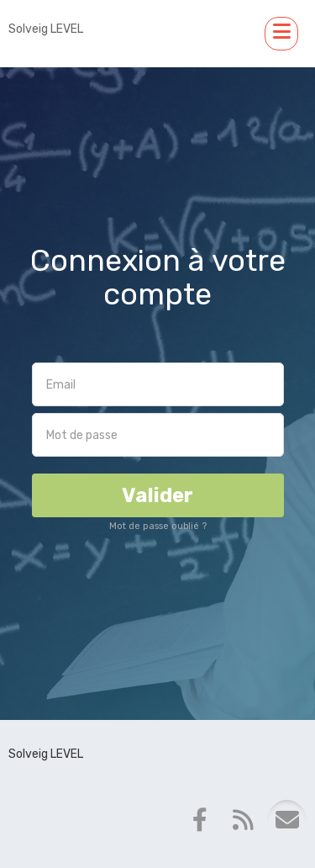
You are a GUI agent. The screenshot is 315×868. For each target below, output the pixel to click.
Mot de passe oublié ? (158, 526)
